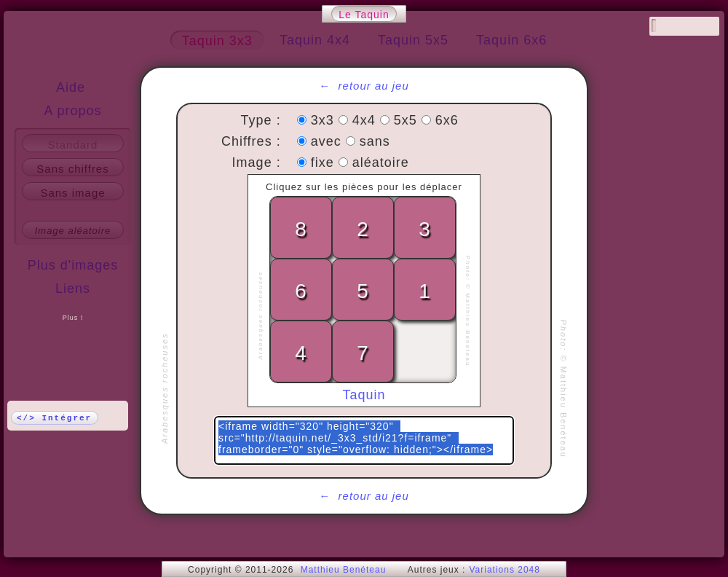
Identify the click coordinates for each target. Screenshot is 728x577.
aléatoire (381, 162)
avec (328, 141)
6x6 (447, 120)
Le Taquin (364, 15)
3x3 (325, 120)
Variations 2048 (505, 570)
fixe (325, 162)
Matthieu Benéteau (344, 570)
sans (375, 141)
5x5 (408, 120)
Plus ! (73, 318)
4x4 (366, 120)
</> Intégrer (54, 418)
